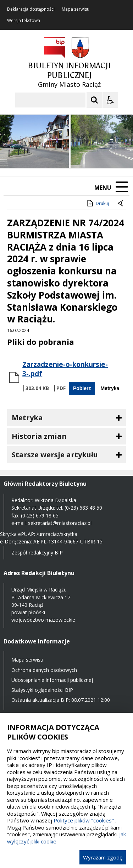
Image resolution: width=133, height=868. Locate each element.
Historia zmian (39, 436)
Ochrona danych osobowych (44, 670)
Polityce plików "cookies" (84, 820)
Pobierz (82, 388)
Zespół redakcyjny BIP (37, 553)
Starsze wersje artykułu (55, 455)
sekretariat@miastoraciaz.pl (60, 523)
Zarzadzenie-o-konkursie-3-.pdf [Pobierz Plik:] (65, 369)
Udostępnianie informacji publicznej (52, 680)
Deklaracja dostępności (31, 9)
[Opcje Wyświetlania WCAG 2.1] (110, 100)
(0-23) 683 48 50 (83, 508)
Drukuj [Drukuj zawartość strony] (97, 203)
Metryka (110, 388)
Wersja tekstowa (24, 21)
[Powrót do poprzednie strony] (121, 204)
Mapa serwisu (76, 9)
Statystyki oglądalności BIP (42, 690)
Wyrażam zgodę (103, 857)
